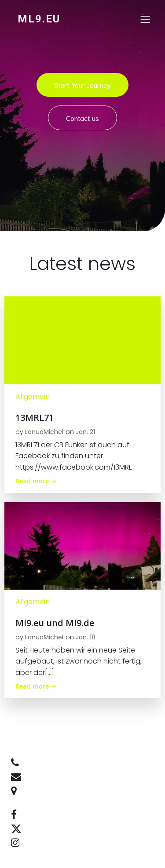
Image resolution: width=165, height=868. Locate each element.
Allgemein (33, 396)
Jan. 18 (86, 637)
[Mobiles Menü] (145, 19)
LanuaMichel (44, 432)
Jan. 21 (85, 432)
